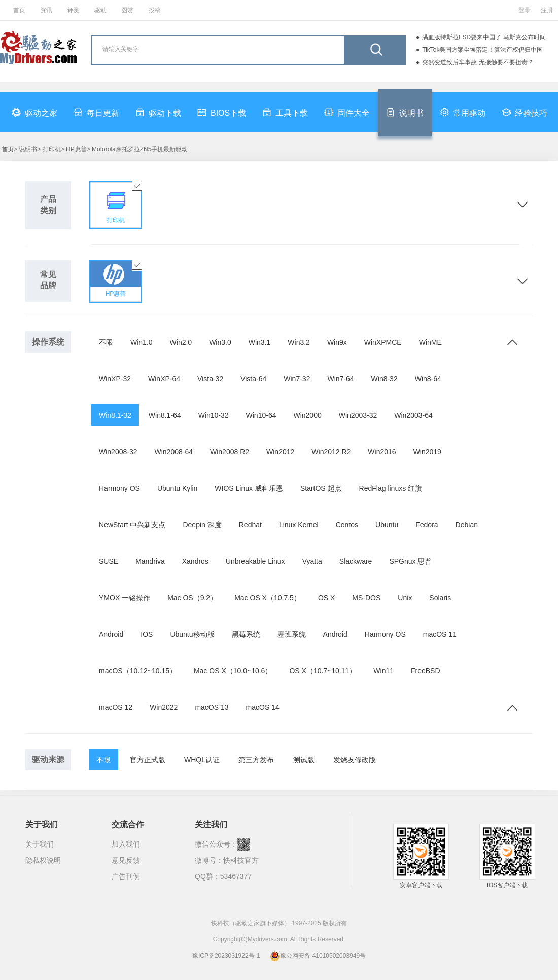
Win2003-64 (413, 415)
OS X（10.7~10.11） (323, 671)
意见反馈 (126, 860)
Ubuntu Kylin (177, 488)
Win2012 (280, 452)
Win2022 (164, 707)
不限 (106, 342)
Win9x (337, 342)
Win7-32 (297, 379)
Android (111, 634)
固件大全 (347, 112)
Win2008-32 (118, 452)
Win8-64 (428, 379)
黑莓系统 (246, 634)
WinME (430, 342)
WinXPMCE (383, 342)
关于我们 (40, 844)
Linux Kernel (299, 525)
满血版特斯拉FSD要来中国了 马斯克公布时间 (484, 37)
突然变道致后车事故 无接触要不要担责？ (478, 62)
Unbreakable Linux (255, 561)
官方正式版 (148, 760)
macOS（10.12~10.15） (138, 671)
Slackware (356, 561)
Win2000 (307, 415)
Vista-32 (210, 379)
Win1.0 (142, 342)
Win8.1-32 (115, 415)
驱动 (100, 10)
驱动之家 (34, 112)
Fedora (427, 525)
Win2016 (382, 452)
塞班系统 (292, 634)
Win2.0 (181, 342)
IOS (147, 634)
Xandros (195, 561)
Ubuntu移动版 (192, 634)
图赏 (127, 10)
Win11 (383, 671)
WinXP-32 (115, 379)
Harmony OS (119, 488)
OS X (326, 598)
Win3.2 (299, 342)
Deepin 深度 (202, 525)
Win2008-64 (174, 452)
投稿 (155, 10)
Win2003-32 (358, 415)
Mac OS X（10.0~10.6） (233, 671)
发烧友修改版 (355, 760)
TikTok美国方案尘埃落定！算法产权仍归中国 (482, 50)
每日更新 (96, 112)
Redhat (250, 525)
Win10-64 (261, 415)
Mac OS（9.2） (192, 598)
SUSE (109, 561)
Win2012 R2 (331, 452)
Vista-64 (253, 379)
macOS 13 (212, 707)
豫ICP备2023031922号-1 (226, 956)
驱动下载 (158, 112)
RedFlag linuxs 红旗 (391, 488)
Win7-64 (340, 379)
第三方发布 (256, 760)
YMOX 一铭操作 (125, 598)
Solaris (440, 598)
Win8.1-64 (165, 415)
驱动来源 (48, 759)
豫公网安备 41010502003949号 (318, 956)
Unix (405, 598)
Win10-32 (214, 415)
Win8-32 (385, 379)
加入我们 (126, 844)
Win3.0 (220, 342)
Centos (347, 525)
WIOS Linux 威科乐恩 (249, 488)
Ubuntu (387, 525)
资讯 (46, 10)
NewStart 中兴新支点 (132, 525)
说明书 (405, 112)
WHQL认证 (202, 760)
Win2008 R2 (230, 452)
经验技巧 (525, 112)
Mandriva (150, 561)
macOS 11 (440, 634)
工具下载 (285, 112)
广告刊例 (126, 876)
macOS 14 (263, 707)
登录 (525, 10)
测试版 (304, 760)
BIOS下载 (222, 112)
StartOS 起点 (321, 488)
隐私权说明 (43, 860)
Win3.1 (260, 342)
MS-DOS (366, 598)
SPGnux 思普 (410, 561)
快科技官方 (241, 860)
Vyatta (312, 561)
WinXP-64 (164, 379)
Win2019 (427, 452)
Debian (467, 525)
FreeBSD (426, 671)
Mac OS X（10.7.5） (268, 598)
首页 (19, 10)
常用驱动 (463, 112)
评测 (74, 10)
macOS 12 (116, 707)
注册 (547, 10)
